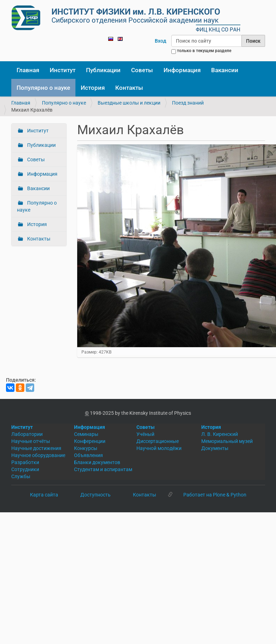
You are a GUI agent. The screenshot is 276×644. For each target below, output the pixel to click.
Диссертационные (158, 441)
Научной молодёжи (159, 448)
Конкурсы (86, 448)
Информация (182, 70)
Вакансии (225, 70)
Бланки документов (97, 462)
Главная (28, 70)
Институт (63, 70)
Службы (21, 476)
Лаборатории (27, 434)
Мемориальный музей (227, 441)
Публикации (103, 70)
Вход (161, 41)
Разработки (25, 462)
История (93, 88)
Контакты (129, 88)
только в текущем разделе (204, 51)
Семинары (86, 434)
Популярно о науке (43, 88)
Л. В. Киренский (220, 434)
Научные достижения (36, 448)
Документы (215, 448)
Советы (142, 70)
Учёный (145, 434)
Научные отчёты (31, 441)
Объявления (88, 455)
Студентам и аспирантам (103, 469)
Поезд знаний (188, 103)
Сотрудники (25, 469)
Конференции (90, 441)
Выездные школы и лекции (129, 103)
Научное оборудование (38, 455)
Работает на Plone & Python (215, 495)
